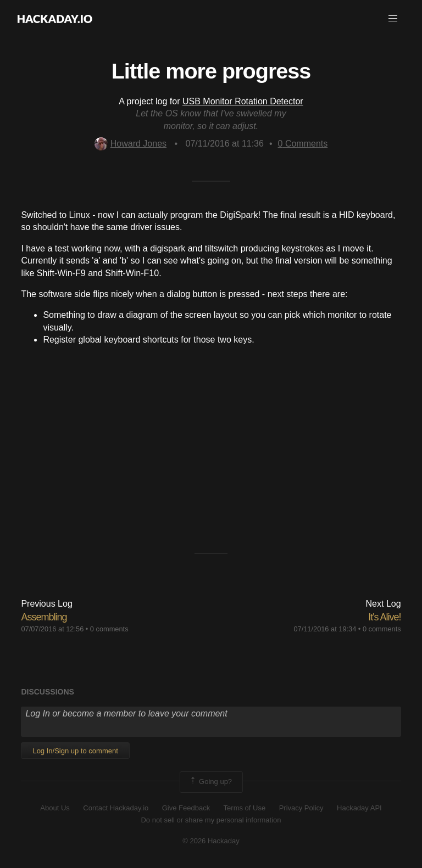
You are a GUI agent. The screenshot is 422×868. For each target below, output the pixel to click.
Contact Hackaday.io (116, 808)
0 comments (109, 629)
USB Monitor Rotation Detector (243, 101)
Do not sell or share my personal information (211, 820)
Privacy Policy (301, 808)
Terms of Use (245, 808)
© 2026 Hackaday (211, 841)
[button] (393, 19)
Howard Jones (131, 144)
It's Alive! (384, 617)
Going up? (210, 782)
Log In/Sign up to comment (75, 751)
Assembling (44, 617)
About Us (55, 808)
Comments (303, 144)
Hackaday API (359, 808)
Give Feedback (186, 808)
